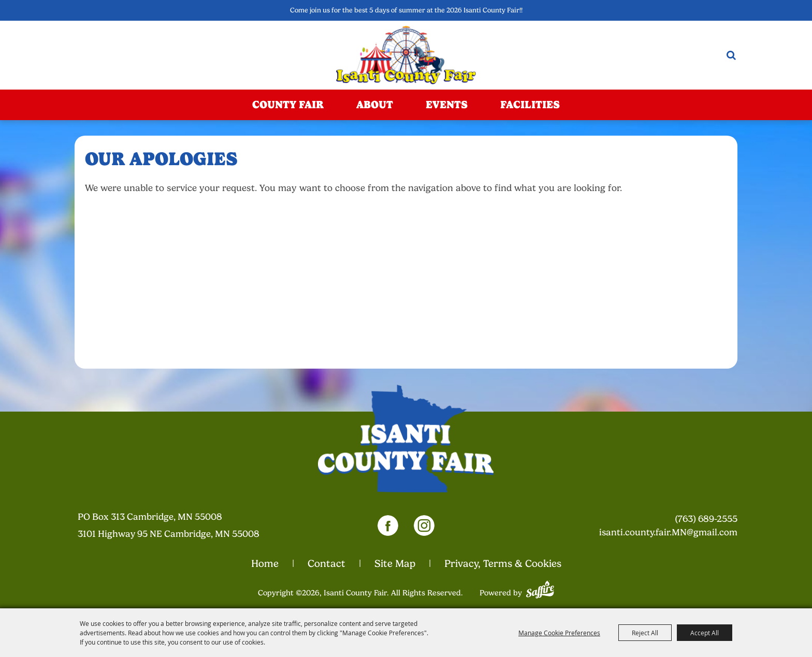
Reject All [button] (645, 633)
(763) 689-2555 (706, 519)
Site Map (395, 564)
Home (265, 564)
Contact (327, 564)
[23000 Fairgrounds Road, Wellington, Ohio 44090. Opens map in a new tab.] (177, 525)
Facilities (530, 105)
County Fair (288, 105)
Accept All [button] (705, 633)
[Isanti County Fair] (406, 55)
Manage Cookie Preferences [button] (559, 633)
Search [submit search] (731, 55)
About (375, 105)
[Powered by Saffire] (540, 588)
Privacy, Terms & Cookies (503, 564)
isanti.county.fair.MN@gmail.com (668, 532)
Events (447, 105)
